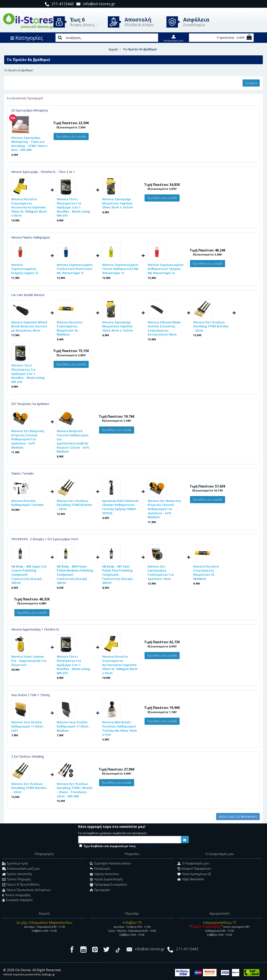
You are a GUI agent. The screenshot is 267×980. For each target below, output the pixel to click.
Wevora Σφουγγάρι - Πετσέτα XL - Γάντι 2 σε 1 (43, 172)
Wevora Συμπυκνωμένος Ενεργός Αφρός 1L (25, 269)
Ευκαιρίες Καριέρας (17, 900)
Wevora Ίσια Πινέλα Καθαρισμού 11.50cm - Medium (74, 726)
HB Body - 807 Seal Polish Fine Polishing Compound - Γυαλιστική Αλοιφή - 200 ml (118, 575)
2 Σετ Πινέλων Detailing (27, 756)
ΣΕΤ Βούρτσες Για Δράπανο (30, 404)
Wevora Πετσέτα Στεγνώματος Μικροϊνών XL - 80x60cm (70, 328)
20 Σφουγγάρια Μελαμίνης (30, 110)
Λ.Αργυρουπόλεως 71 (220, 923)
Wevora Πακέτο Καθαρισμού (31, 237)
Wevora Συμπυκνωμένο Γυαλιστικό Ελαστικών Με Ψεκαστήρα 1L (75, 269)
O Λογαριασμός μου (193, 864)
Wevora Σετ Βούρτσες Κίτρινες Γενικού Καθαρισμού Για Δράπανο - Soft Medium (28, 439)
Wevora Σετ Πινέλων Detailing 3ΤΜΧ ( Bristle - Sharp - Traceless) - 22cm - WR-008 (75, 790)
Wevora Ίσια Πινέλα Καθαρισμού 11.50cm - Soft (28, 726)
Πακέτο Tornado (22, 473)
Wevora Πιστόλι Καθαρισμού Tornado (27, 503)
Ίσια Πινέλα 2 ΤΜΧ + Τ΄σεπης (31, 695)
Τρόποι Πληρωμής (17, 880)
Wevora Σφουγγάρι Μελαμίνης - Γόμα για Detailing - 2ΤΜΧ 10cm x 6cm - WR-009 (29, 144)
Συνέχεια (251, 83)
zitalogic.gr (48, 974)
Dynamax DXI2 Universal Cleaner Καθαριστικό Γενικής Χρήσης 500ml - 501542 (120, 507)
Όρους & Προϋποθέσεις (21, 885)
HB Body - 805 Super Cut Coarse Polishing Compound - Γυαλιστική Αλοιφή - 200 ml (29, 575)
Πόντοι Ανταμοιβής (16, 895)
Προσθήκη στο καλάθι (71, 136)
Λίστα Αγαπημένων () (194, 874)
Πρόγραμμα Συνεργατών (108, 885)
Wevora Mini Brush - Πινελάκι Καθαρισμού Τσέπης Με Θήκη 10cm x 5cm (120, 728)
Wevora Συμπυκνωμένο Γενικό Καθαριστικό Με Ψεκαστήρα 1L (120, 269)
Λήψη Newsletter (191, 880)
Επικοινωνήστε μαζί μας (21, 869)
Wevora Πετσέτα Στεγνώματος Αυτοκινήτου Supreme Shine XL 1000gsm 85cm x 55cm (29, 207)
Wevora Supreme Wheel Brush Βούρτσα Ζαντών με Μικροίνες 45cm (29, 326)
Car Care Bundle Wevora (28, 295)
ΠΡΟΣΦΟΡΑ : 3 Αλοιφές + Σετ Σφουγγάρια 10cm (45, 539)
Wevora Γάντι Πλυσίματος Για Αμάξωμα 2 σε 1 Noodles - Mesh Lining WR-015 (73, 207)
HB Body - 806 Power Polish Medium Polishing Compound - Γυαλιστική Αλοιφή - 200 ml (75, 575)
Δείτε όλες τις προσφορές (238, 816)
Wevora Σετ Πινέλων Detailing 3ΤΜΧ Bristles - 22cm (211, 326)
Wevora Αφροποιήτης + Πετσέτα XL (35, 629)
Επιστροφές (100, 869)
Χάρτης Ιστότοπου (104, 874)
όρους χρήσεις (147, 846)
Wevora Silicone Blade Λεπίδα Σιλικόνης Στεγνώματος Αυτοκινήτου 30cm (164, 328)
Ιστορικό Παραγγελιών (194, 869)
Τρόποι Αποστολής (17, 874)
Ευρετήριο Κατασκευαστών (110, 864)
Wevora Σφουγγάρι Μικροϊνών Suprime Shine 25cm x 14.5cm (118, 203)
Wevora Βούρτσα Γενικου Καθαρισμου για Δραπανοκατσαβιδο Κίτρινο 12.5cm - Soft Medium (73, 441)
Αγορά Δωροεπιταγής (106, 880)
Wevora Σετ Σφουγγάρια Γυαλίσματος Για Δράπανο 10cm (161, 573)
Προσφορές (100, 890)
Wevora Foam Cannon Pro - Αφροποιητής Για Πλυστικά (29, 661)
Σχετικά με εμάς (15, 864)
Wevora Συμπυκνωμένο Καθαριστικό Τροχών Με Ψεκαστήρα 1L (166, 269)
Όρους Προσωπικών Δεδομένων (26, 890)
